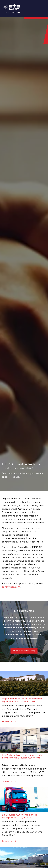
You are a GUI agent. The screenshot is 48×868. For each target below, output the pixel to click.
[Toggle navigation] (47, 9)
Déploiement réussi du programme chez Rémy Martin (22, 700)
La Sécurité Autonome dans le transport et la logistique (20, 816)
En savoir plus (21, 651)
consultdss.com (11, 587)
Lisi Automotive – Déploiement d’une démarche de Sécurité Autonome (24, 756)
